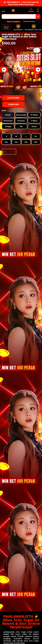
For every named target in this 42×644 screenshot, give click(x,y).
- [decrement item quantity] (4, 152)
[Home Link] (15, 11)
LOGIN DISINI (13, 104)
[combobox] (19, 16)
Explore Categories (13, 21)
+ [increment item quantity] (15, 152)
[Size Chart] (34, 132)
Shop (3, 11)
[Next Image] (38, 70)
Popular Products (29, 21)
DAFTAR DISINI (13, 98)
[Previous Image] (4, 70)
